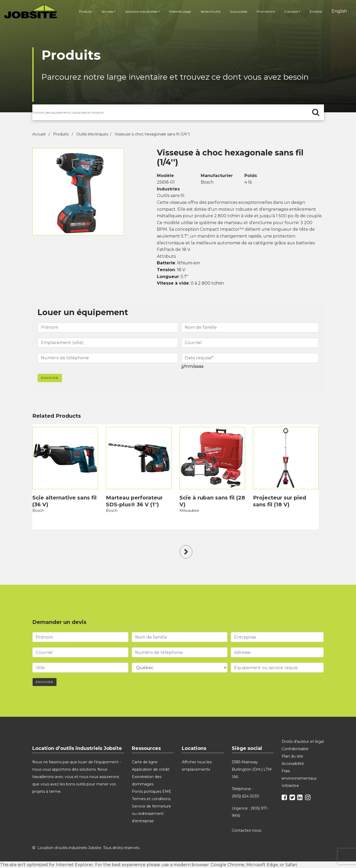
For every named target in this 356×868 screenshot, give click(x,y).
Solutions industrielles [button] (141, 11)
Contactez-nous (247, 830)
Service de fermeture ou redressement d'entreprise (151, 814)
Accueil (39, 134)
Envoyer (50, 378)
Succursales (239, 11)
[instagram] (308, 798)
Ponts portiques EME (152, 791)
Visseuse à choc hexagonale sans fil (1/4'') (152, 134)
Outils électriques (92, 134)
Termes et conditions (151, 799)
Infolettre (290, 786)
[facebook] (285, 798)
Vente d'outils (210, 11)
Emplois (316, 11)
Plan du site (292, 756)
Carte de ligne (145, 762)
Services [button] (107, 11)
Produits (86, 11)
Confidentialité (295, 749)
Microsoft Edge (262, 865)
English (339, 11)
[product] (65, 458)
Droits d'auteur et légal (303, 741)
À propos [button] (291, 11)
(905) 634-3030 (246, 796)
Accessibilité (293, 764)
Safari (291, 865)
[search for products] (178, 112)
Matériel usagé (180, 11)
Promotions (266, 11)
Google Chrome (228, 865)
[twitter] (293, 798)
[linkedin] (301, 798)
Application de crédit (151, 769)
